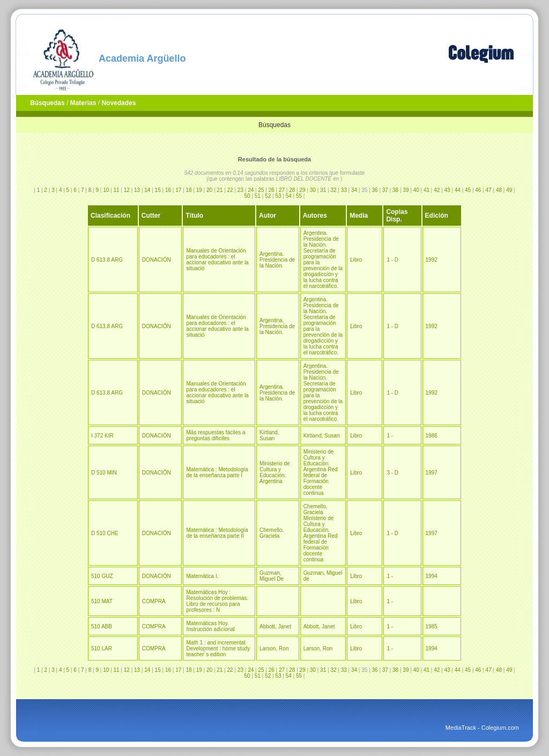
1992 (432, 260)
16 (168, 190)
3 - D (392, 473)
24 (251, 190)
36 (375, 190)
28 (292, 190)
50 (247, 196)
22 (230, 190)
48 (499, 190)
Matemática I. (202, 576)
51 (258, 196)
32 (333, 190)
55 (299, 196)
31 (323, 190)
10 (106, 190)
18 (188, 190)
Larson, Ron (274, 648)
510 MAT (102, 601)
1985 (432, 627)
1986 (432, 436)
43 (447, 190)
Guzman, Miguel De (272, 576)
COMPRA (154, 601)
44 (458, 190)
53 (278, 196)
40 (416, 190)
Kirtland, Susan (269, 435)
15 (158, 190)
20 (209, 190)
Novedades (118, 103)
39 (406, 190)
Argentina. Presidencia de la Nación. (277, 260)
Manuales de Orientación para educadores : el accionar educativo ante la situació (217, 260)
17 (178, 190)
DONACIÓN (157, 260)
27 (282, 190)
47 (489, 190)
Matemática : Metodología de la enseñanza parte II (217, 533)
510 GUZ (102, 576)
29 (303, 190)
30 (313, 190)
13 (137, 190)
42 (437, 190)
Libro (356, 260)
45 (468, 190)
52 (268, 196)
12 (127, 190)
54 (289, 196)
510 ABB (102, 627)
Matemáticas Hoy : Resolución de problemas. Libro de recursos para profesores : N (217, 601)
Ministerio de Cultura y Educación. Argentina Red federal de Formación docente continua (321, 472)
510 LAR (102, 648)
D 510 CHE (105, 533)
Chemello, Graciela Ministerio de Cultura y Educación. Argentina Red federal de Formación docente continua (321, 533)
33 (344, 190)
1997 (432, 473)
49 (509, 190)
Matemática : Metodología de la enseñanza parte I (217, 472)
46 (478, 190)
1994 (432, 576)
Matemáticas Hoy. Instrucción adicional (210, 626)
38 (395, 190)
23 (240, 190)
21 (220, 190)
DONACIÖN (157, 473)
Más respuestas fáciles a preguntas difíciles (216, 435)
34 (354, 190)
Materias (83, 103)
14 (147, 190)
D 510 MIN (104, 473)
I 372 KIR (102, 436)
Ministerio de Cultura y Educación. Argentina (275, 472)
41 (426, 190)
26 (272, 190)
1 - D (392, 260)
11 (116, 190)
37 (385, 190)
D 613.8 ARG (107, 260)
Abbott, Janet (275, 627)
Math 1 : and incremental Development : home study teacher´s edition (218, 648)
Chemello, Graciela (272, 533)
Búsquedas (47, 103)
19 (199, 190)
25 (261, 190)
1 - (390, 436)
